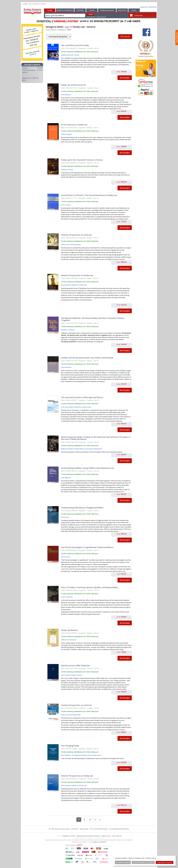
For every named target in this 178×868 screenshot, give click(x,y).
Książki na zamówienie (65, 10)
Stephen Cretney (67, 170)
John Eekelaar (66, 95)
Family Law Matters (69, 630)
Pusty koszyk (138, 15)
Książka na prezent (107, 10)
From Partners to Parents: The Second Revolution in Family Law (89, 195)
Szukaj (50, 10)
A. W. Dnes (65, 407)
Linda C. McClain (67, 597)
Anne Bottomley (75, 244)
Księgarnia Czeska (69, 836)
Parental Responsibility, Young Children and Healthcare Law (87, 468)
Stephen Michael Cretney (70, 55)
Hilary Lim (65, 244)
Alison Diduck (66, 285)
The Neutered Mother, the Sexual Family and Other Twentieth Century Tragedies (93, 319)
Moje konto (122, 10)
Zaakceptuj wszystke (165, 862)
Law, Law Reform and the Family (75, 45)
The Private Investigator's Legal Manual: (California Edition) (87, 547)
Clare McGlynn (66, 367)
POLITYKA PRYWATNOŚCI (99, 829)
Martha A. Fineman (68, 330)
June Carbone (66, 205)
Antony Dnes (86, 407)
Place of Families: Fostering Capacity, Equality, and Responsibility (89, 587)
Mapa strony (106, 836)
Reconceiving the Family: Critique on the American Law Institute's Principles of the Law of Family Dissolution (96, 438)
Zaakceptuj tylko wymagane (143, 862)
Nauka (25, 68)
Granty (92, 10)
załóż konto (153, 7)
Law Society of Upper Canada (72, 675)
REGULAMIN (84, 829)
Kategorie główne (32, 65)
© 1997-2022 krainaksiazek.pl (59, 829)
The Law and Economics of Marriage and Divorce (82, 397)
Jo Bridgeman (66, 478)
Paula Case (65, 517)
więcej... (25, 72)
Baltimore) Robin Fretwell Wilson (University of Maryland (81, 449)
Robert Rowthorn (75, 407)
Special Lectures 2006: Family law (75, 666)
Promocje (80, 10)
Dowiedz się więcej (123, 862)
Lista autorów (117, 836)
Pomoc (134, 10)
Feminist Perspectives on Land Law (76, 235)
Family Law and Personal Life (73, 85)
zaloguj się (144, 7)
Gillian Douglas (66, 134)
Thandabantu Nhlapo (79, 755)
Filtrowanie (125, 37)
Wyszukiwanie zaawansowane (96, 17)
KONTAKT (75, 829)
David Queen (66, 557)
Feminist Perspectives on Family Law (77, 275)
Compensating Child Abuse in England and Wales (82, 508)
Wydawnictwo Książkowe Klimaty (88, 836)
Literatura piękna (29, 70)
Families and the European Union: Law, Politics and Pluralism (87, 358)
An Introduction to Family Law (74, 125)
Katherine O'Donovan (79, 285)
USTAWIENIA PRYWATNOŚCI (119, 829)
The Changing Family (70, 746)
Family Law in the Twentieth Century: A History (82, 160)
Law (67, 27)
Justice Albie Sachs (94, 755)
